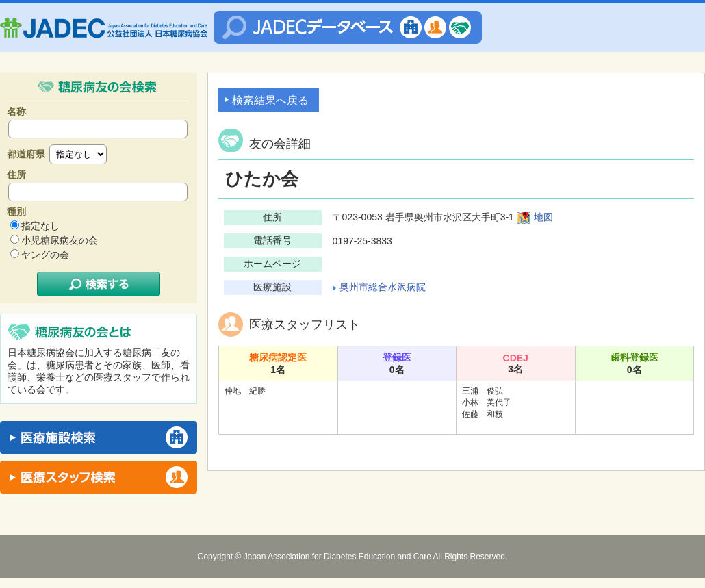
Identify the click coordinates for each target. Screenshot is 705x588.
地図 (543, 217)
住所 (16, 175)
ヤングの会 (45, 255)
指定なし (40, 226)
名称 (16, 112)
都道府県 (26, 154)
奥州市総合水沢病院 (383, 287)
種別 (16, 212)
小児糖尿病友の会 (60, 240)
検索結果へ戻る (270, 100)
